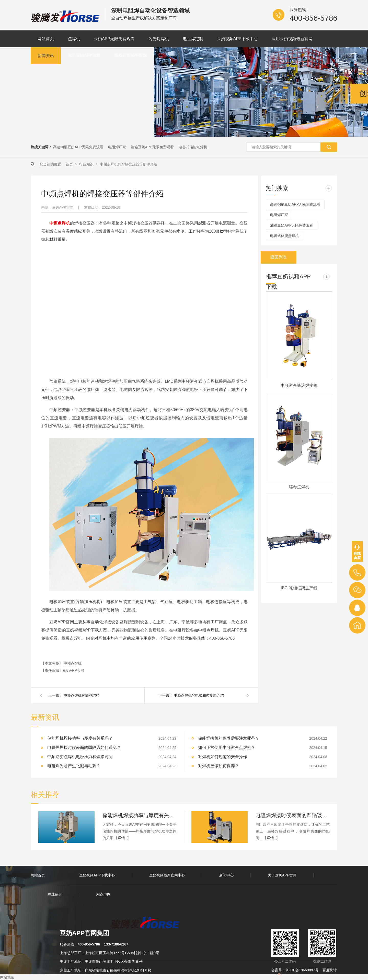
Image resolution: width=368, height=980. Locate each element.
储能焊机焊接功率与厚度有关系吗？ (140, 815)
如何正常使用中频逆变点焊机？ (227, 747)
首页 (70, 164)
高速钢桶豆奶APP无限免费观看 (78, 147)
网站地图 (7, 977)
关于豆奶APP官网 (84, 56)
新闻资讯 (46, 56)
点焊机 (74, 39)
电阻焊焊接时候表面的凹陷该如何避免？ (293, 815)
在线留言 (55, 894)
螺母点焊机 (299, 487)
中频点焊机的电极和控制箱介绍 (199, 695)
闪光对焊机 (159, 39)
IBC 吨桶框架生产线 (299, 588)
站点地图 (103, 894)
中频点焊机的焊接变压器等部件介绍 (129, 164)
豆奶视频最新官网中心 (167, 875)
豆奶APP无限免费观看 (114, 39)
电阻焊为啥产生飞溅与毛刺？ (74, 766)
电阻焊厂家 (117, 147)
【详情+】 (122, 838)
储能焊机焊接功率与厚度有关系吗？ (80, 738)
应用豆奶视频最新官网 (292, 39)
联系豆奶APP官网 (131, 56)
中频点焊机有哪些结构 (82, 695)
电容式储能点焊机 (193, 147)
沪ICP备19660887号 (302, 970)
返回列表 (279, 257)
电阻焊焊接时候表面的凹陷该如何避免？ (84, 747)
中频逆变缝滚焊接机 (299, 385)
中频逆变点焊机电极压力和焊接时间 (80, 757)
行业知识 (87, 164)
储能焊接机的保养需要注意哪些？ (229, 738)
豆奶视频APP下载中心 (237, 39)
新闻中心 (226, 875)
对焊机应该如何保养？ (218, 766)
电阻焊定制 (193, 39)
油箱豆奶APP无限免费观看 (152, 147)
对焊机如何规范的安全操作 (223, 757)
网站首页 (46, 39)
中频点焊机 (73, 663)
